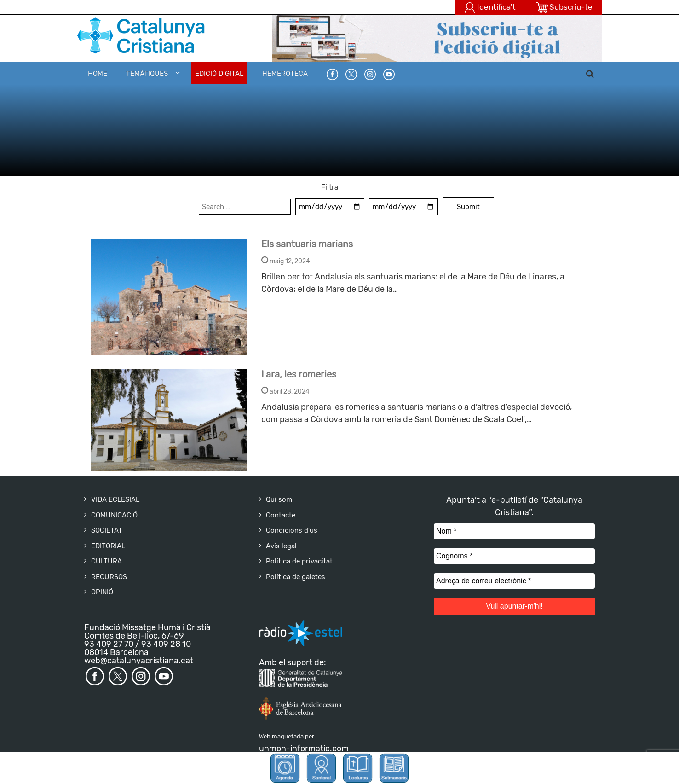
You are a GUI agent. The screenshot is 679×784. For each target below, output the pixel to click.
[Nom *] (514, 531)
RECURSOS (109, 577)
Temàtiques (147, 74)
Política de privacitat (299, 561)
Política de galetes (296, 577)
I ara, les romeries (299, 374)
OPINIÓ (102, 592)
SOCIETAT (107, 530)
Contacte (281, 515)
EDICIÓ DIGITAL (219, 74)
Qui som (279, 499)
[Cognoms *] (514, 556)
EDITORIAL (108, 546)
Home (98, 74)
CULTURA (106, 561)
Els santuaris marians (307, 244)
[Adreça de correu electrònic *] (514, 581)
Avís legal (281, 546)
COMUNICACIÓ (114, 515)
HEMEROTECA (285, 74)
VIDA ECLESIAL (115, 499)
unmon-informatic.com (304, 749)
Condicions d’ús (292, 530)
